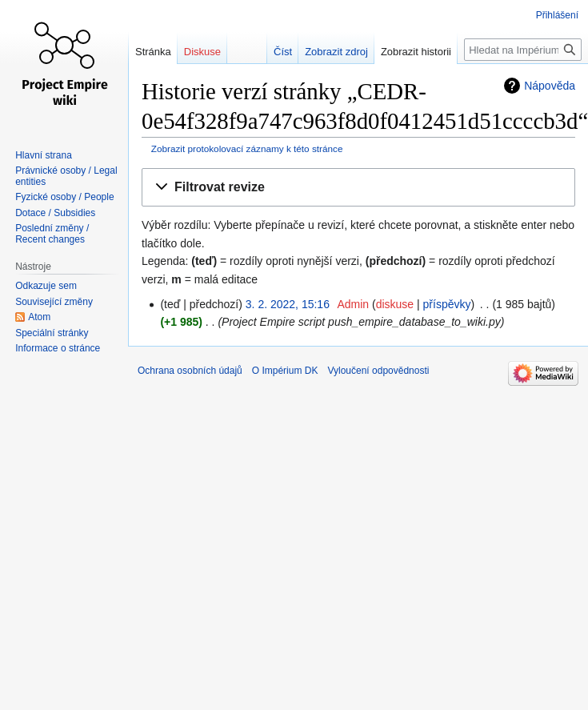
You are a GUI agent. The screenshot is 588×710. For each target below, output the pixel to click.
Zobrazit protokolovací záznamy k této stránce (247, 148)
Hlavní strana (44, 155)
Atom (39, 317)
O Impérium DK (285, 371)
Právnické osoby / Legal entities (66, 176)
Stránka (153, 52)
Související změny (54, 302)
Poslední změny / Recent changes (52, 234)
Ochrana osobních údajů (190, 371)
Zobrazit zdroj (328, 52)
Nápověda (550, 86)
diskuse (395, 304)
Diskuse (202, 52)
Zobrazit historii (407, 52)
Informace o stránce (58, 348)
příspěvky (447, 304)
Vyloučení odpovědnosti (378, 371)
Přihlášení (557, 15)
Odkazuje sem (46, 286)
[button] (358, 188)
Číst (275, 52)
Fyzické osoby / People (64, 197)
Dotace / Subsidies (55, 213)
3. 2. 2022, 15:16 (288, 304)
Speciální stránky (52, 333)
